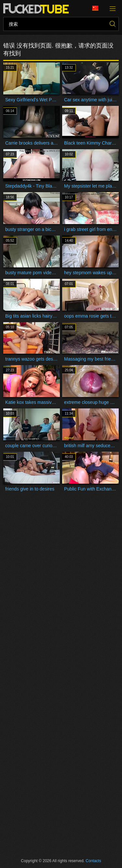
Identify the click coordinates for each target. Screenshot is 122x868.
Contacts (93, 861)
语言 (95, 8)
